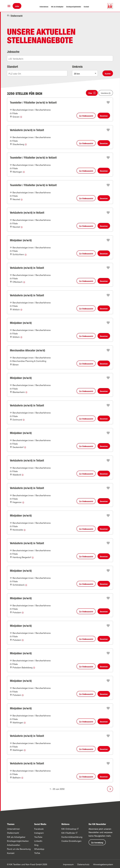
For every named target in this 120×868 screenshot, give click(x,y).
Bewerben (104, 116)
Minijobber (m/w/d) (21, 240)
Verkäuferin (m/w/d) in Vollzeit (27, 213)
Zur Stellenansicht (86, 116)
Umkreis (77, 67)
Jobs (17, 6)
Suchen (108, 74)
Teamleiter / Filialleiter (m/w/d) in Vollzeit (33, 103)
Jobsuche (13, 52)
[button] (9, 6)
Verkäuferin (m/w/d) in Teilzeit (27, 130)
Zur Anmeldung (97, 843)
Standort (12, 67)
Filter (90, 93)
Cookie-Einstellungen (71, 841)
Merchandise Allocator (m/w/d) (28, 350)
